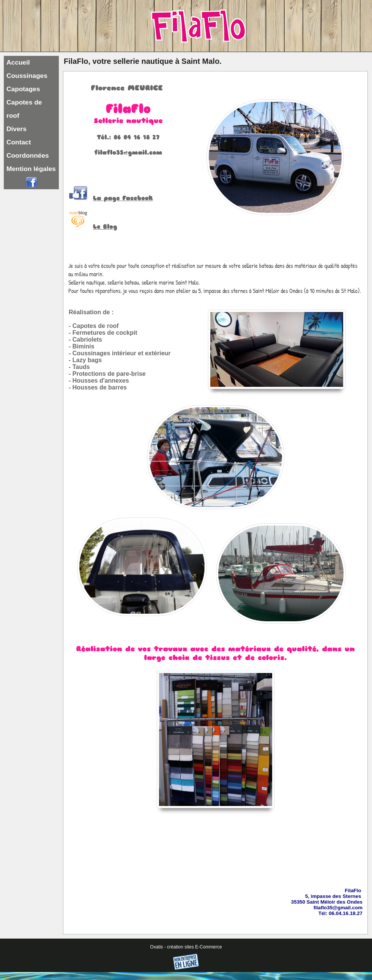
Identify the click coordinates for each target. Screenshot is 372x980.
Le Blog (105, 227)
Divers (17, 129)
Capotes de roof (24, 109)
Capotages (23, 89)
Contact (19, 142)
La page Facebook (123, 198)
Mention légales (31, 169)
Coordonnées (28, 155)
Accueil (18, 62)
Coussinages (27, 76)
